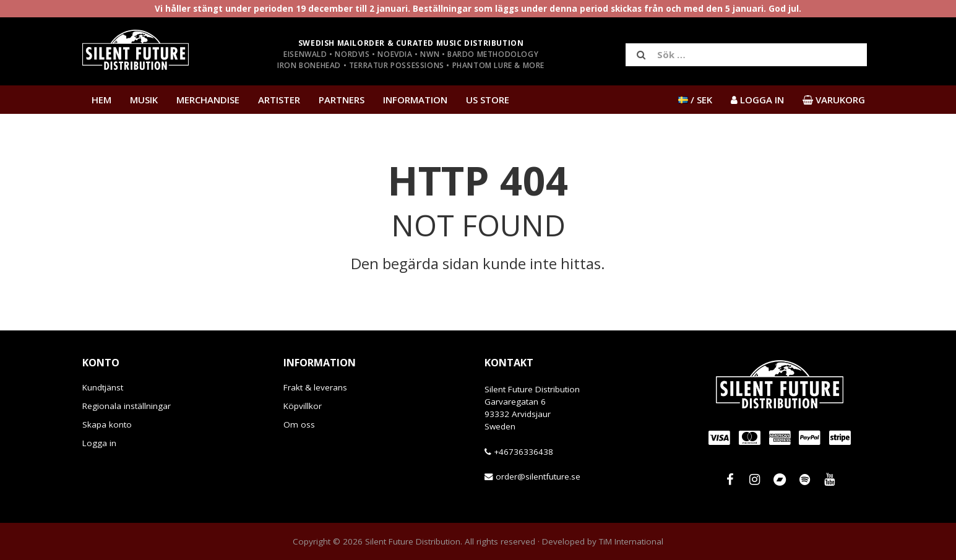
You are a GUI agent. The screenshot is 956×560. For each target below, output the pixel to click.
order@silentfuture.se (538, 476)
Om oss (299, 424)
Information (415, 100)
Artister (279, 100)
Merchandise (208, 100)
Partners (342, 100)
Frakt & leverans (315, 387)
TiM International (631, 541)
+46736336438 (523, 452)
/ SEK (695, 100)
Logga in (99, 443)
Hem (101, 100)
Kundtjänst (103, 387)
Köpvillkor (303, 406)
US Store (488, 100)
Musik (144, 100)
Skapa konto (107, 424)
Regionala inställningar (127, 406)
